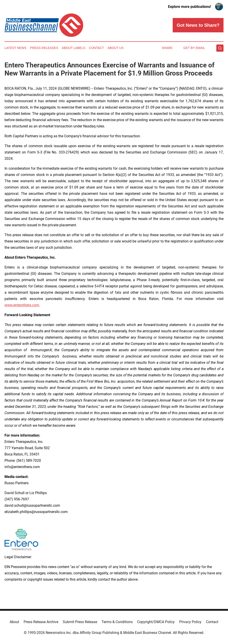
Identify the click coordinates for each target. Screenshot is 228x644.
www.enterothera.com (22, 305)
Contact (97, 48)
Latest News (16, 48)
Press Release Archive (41, 622)
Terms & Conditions (117, 622)
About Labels (74, 48)
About (14, 622)
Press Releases (44, 48)
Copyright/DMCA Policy (156, 622)
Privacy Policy (190, 622)
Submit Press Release (80, 622)
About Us (115, 48)
